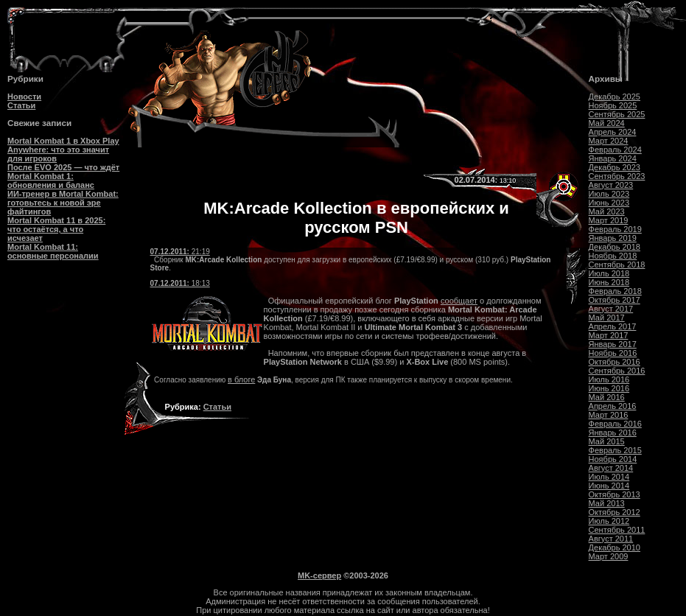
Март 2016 (609, 415)
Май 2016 (607, 397)
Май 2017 (607, 318)
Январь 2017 (613, 344)
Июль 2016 (609, 379)
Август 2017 (611, 309)
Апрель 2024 (613, 132)
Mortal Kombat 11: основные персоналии (53, 251)
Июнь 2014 (609, 486)
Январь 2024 (613, 158)
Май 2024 (607, 123)
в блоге (241, 379)
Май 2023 (607, 211)
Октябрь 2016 (615, 362)
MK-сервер (319, 575)
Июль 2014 (609, 477)
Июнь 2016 (609, 388)
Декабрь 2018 (615, 247)
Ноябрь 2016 (613, 353)
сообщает (459, 301)
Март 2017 (609, 335)
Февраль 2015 (615, 450)
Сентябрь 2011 (617, 530)
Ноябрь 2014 (613, 459)
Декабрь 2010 (615, 547)
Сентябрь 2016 (617, 371)
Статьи (21, 105)
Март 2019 (609, 220)
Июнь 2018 (609, 282)
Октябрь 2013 (615, 494)
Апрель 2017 (613, 326)
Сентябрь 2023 (617, 176)
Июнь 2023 (609, 203)
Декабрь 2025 (615, 97)
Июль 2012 (609, 521)
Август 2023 (611, 185)
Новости (24, 97)
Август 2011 (611, 539)
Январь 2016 (613, 433)
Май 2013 (607, 503)
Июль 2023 (609, 194)
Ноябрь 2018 (613, 256)
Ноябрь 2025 (613, 105)
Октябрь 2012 (615, 512)
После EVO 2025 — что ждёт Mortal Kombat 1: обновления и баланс (63, 176)
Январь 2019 (613, 238)
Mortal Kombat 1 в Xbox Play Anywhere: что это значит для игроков (63, 150)
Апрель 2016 (613, 406)
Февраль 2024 (615, 150)
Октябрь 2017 (615, 300)
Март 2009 (609, 556)
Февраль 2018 (615, 291)
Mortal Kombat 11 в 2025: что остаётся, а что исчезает (56, 229)
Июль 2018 (609, 273)
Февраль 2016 (615, 424)
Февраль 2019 (615, 229)
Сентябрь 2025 (617, 114)
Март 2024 (609, 141)
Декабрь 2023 (615, 167)
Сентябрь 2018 (617, 265)
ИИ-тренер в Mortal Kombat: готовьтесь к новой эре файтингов (63, 203)
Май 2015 (607, 441)
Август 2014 (611, 468)
